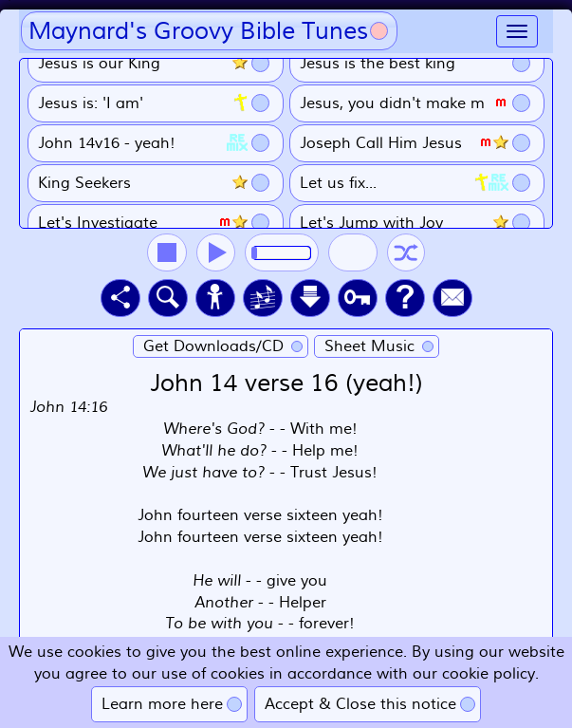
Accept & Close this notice (360, 704)
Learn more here (162, 704)
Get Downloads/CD (213, 346)
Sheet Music (369, 346)
